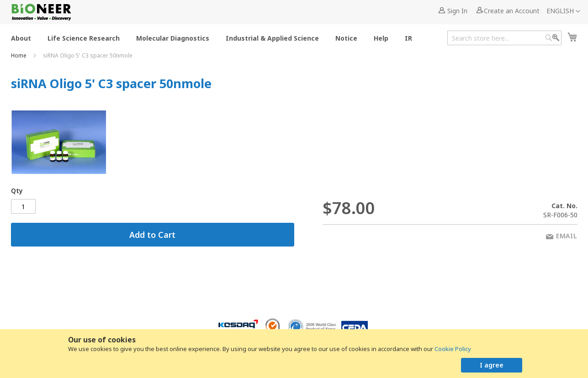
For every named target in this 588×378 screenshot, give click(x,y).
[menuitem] (21, 38)
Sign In (457, 11)
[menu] (214, 38)
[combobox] (504, 38)
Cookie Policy (453, 349)
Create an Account (512, 11)
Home (19, 55)
